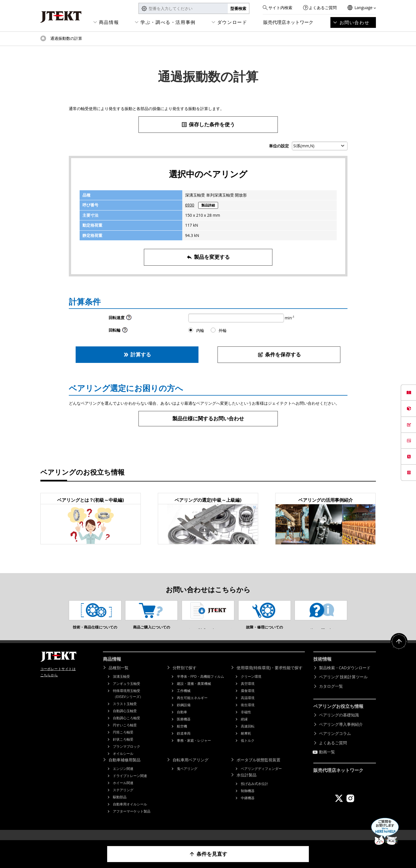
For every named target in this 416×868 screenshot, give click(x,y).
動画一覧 (327, 760)
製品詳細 (208, 205)
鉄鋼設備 (184, 713)
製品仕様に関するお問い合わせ (208, 418)
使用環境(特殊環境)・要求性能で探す (270, 676)
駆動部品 (120, 806)
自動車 (182, 721)
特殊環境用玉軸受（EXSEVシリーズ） (128, 702)
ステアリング (123, 798)
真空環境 (248, 692)
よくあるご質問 (323, 8)
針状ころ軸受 (123, 748)
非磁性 (246, 721)
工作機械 (184, 699)
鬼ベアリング (187, 777)
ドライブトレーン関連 (130, 784)
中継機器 (248, 806)
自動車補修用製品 (125, 768)
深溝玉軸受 (121, 685)
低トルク (248, 749)
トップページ (43, 38)
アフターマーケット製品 (132, 820)
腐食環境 (248, 699)
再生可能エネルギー (192, 706)
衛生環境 (248, 713)
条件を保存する (279, 355)
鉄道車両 (184, 742)
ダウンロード (232, 22)
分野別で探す (185, 676)
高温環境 (248, 706)
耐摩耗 (246, 742)
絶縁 (244, 728)
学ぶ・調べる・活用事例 (168, 22)
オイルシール (123, 762)
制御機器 (248, 799)
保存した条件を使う (208, 124)
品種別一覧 (119, 676)
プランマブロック (127, 755)
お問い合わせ (355, 22)
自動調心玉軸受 (125, 719)
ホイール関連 (123, 791)
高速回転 (248, 735)
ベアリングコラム (335, 742)
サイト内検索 (280, 8)
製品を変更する (208, 257)
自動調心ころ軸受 (127, 727)
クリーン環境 (251, 685)
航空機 (182, 735)
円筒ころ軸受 (123, 741)
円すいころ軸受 (125, 734)
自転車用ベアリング (191, 768)
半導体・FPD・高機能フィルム (200, 685)
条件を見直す (208, 854)
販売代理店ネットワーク (288, 22)
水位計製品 (247, 783)
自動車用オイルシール (130, 813)
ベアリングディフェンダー (261, 777)
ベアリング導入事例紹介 (341, 733)
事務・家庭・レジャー (194, 749)
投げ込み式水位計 (254, 792)
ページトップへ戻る (399, 650)
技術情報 (322, 667)
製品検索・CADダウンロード (345, 676)
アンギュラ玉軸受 (127, 692)
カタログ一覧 (331, 695)
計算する (137, 355)
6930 (190, 205)
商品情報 (109, 22)
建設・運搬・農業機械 (194, 692)
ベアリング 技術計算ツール (343, 685)
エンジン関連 (123, 777)
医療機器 (184, 728)
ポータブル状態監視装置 (258, 768)
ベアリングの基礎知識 (339, 723)
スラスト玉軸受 (125, 712)
